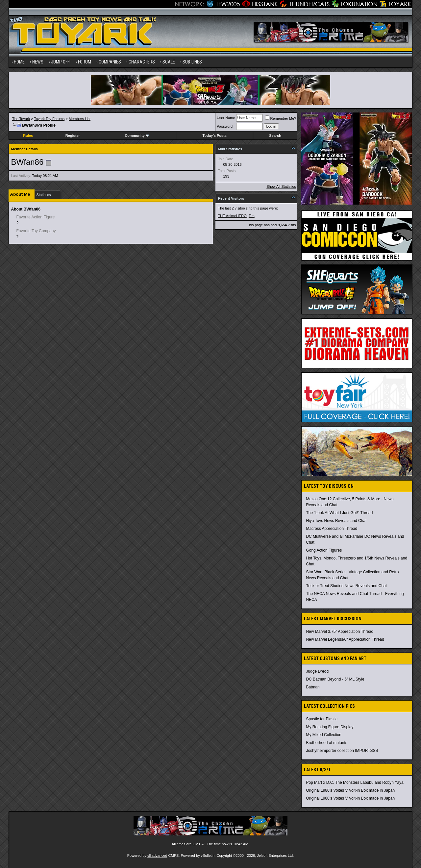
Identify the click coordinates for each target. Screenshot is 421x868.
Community (137, 136)
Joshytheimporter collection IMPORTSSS (342, 751)
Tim (252, 216)
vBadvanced (157, 856)
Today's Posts (215, 136)
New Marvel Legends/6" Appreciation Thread (345, 639)
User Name (226, 118)
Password (225, 126)
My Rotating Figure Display (330, 727)
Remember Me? (281, 118)
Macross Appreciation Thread (332, 529)
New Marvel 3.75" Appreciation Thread (340, 632)
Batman (313, 687)
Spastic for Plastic (322, 719)
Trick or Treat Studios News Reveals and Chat (346, 586)
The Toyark (21, 119)
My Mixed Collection (323, 735)
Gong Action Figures (324, 550)
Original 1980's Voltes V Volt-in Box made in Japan (350, 790)
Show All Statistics (281, 186)
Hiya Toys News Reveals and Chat (336, 521)
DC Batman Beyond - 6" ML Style (335, 679)
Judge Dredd (317, 671)
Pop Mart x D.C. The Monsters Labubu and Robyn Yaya (355, 782)
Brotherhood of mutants (326, 743)
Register (73, 136)
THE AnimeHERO (232, 216)
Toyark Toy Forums (50, 119)
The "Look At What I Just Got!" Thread (339, 513)
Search (275, 136)
